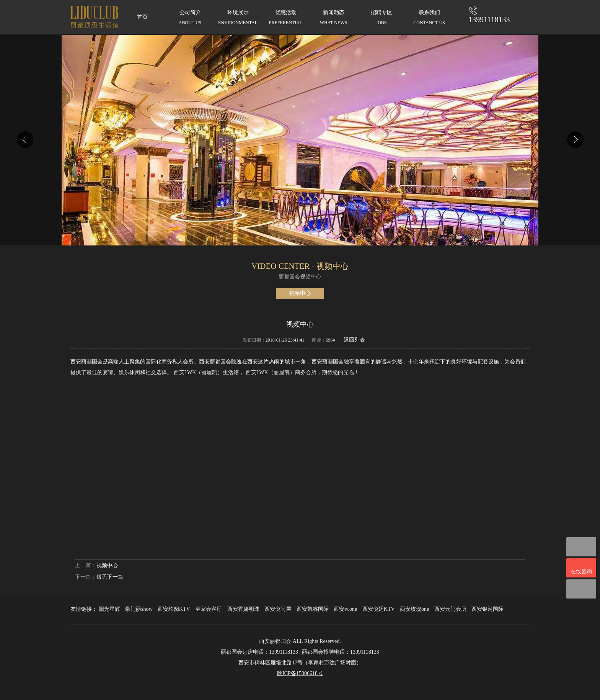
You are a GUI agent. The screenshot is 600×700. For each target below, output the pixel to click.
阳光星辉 (109, 609)
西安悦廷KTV (379, 609)
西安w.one (345, 609)
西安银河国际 (487, 609)
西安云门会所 (450, 609)
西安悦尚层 (278, 609)
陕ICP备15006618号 (300, 673)
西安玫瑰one (414, 609)
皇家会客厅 (209, 609)
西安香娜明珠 (243, 609)
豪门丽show (139, 609)
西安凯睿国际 (313, 609)
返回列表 (354, 340)
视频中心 (300, 293)
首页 (142, 17)
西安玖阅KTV (174, 609)
